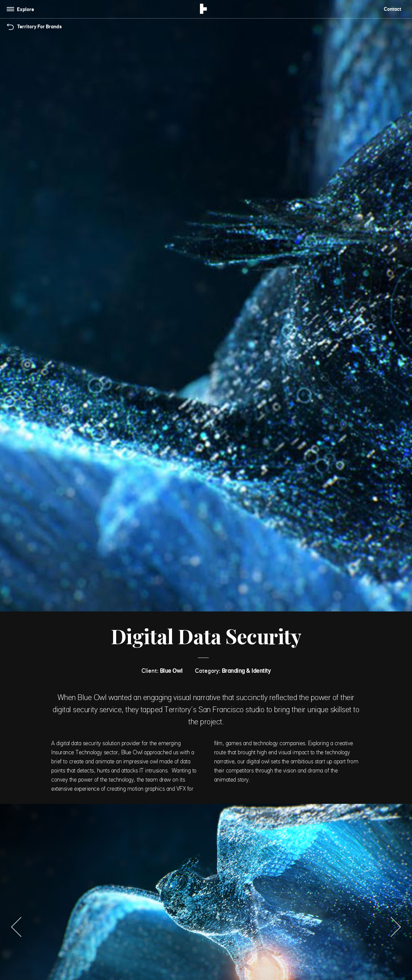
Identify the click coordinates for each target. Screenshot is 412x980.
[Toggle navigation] (22, 9)
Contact (392, 9)
